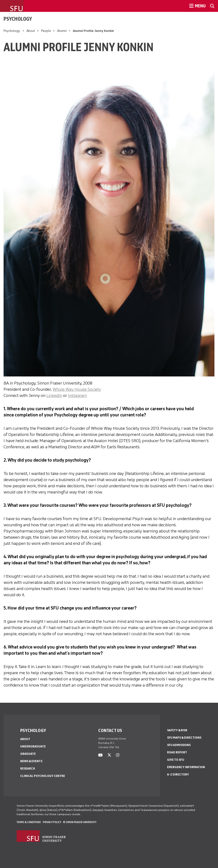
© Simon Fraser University (80, 822)
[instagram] (118, 755)
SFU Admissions (179, 745)
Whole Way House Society (77, 389)
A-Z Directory (178, 774)
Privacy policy (52, 822)
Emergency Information (186, 767)
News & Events (31, 761)
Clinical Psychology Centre (43, 776)
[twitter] (109, 755)
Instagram (77, 395)
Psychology (18, 19)
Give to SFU (176, 760)
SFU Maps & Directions (184, 738)
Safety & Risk (177, 730)
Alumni (62, 31)
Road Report (177, 752)
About (31, 31)
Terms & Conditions (29, 822)
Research (28, 768)
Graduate (28, 754)
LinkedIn (54, 395)
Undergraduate (33, 746)
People (46, 31)
